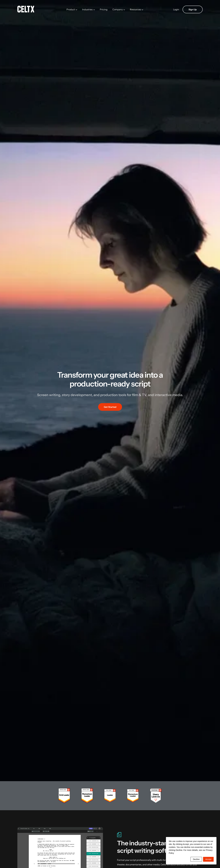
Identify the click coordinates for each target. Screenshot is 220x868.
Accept (208, 859)
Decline (196, 859)
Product (71, 9)
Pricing (104, 9)
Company (118, 9)
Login (176, 9)
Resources (135, 9)
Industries (87, 9)
